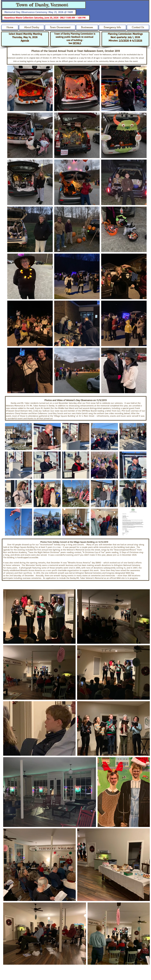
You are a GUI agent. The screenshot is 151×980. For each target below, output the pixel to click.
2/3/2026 (124, 40)
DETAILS (77, 43)
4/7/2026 (137, 40)
